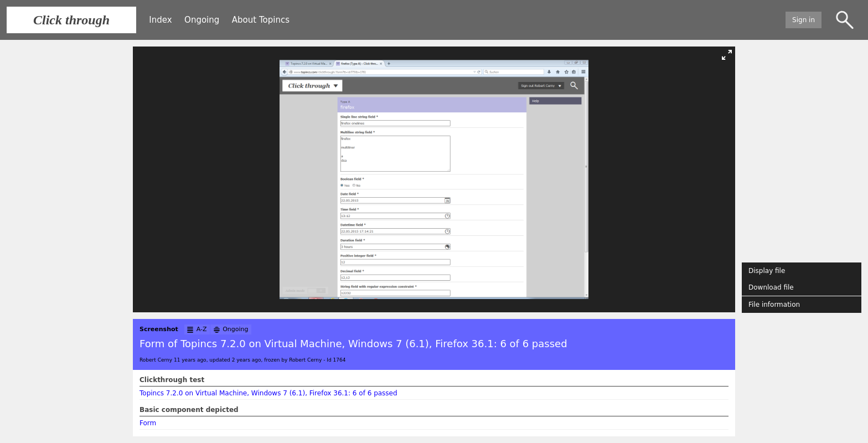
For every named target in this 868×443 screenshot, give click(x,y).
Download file (771, 287)
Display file (767, 271)
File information (774, 305)
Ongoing (202, 20)
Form (148, 423)
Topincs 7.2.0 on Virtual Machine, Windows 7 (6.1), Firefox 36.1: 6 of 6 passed (268, 393)
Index (160, 20)
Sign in (804, 20)
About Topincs (261, 20)
